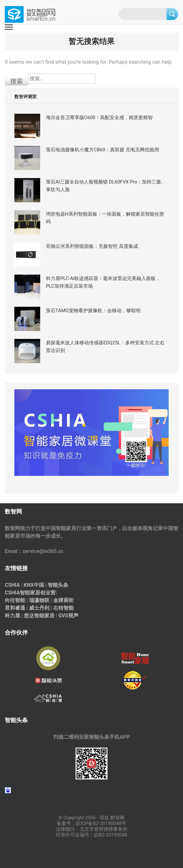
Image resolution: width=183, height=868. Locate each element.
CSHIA (12, 585)
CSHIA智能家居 (22, 593)
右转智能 (63, 608)
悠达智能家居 (39, 616)
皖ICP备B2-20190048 (99, 823)
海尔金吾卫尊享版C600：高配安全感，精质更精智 (99, 118)
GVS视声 (68, 616)
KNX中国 (34, 585)
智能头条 (58, 585)
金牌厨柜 (63, 600)
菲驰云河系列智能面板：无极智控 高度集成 (92, 246)
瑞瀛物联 (39, 600)
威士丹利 (39, 608)
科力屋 (12, 616)
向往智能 (15, 600)
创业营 (48, 593)
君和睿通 (15, 608)
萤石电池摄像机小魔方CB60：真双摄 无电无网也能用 (102, 150)
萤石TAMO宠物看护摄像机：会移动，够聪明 (93, 311)
